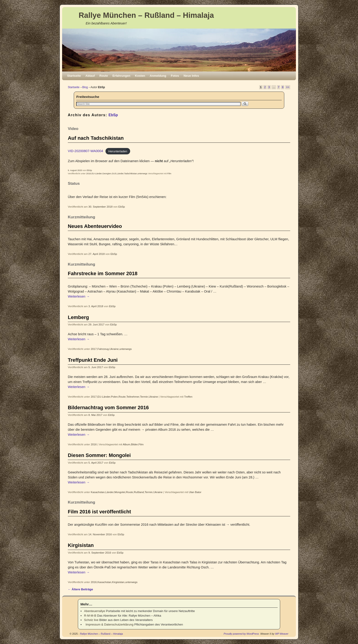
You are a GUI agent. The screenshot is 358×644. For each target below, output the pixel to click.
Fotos (175, 76)
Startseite (74, 76)
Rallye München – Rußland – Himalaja (146, 15)
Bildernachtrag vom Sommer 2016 (108, 408)
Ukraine (114, 349)
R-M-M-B (90, 616)
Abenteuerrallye (95, 611)
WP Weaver (282, 634)
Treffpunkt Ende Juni (93, 360)
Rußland (139, 492)
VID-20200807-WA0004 (86, 151)
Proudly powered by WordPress (241, 634)
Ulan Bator (195, 492)
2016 (88, 174)
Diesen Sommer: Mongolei (99, 455)
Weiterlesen (79, 296)
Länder (120, 174)
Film (169, 174)
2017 (94, 349)
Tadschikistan (131, 174)
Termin (144, 397)
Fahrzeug (103, 349)
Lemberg (78, 317)
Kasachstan (98, 492)
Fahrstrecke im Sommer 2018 (103, 273)
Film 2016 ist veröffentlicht (99, 512)
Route (104, 76)
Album (127, 444)
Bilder (134, 444)
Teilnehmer (133, 397)
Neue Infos (191, 76)
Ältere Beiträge (80, 589)
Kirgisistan (81, 545)
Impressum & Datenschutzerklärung (109, 624)
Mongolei (120, 492)
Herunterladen (118, 151)
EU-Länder (97, 174)
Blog (85, 87)
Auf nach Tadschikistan (96, 138)
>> (288, 87)
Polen (114, 397)
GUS (114, 174)
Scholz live (91, 620)
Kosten (140, 76)
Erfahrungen (121, 76)
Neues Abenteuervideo (95, 226)
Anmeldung (158, 76)
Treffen (188, 397)
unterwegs (142, 174)
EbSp (113, 115)
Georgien (107, 174)
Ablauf (90, 76)
